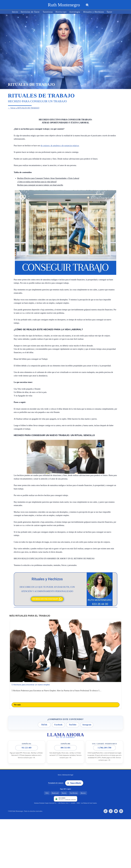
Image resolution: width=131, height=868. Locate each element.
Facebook (58, 722)
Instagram (87, 722)
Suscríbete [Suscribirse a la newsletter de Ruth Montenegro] (74, 779)
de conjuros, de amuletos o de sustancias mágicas (60, 145)
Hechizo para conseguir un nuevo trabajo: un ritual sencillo (40, 185)
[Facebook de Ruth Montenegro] (111, 808)
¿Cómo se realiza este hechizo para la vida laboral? (37, 181)
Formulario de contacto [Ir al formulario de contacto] (56, 779)
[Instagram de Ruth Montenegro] (121, 808)
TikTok (44, 722)
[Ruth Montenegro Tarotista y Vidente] (64, 5)
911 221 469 (27, 744)
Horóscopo (61, 12)
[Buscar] (87, 5)
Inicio (19, 12)
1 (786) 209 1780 (105, 744)
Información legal (68, 771)
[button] (109, 12)
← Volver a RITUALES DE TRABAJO (22, 108)
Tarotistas (49, 12)
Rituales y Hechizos (91, 12)
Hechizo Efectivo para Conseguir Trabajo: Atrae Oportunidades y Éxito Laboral (48, 178)
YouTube (73, 722)
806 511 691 (65, 744)
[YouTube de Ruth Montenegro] (116, 808)
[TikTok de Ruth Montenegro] (106, 808)
